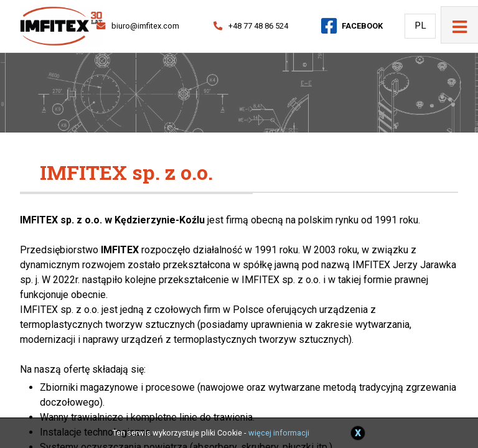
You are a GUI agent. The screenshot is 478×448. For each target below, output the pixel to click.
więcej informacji (279, 433)
